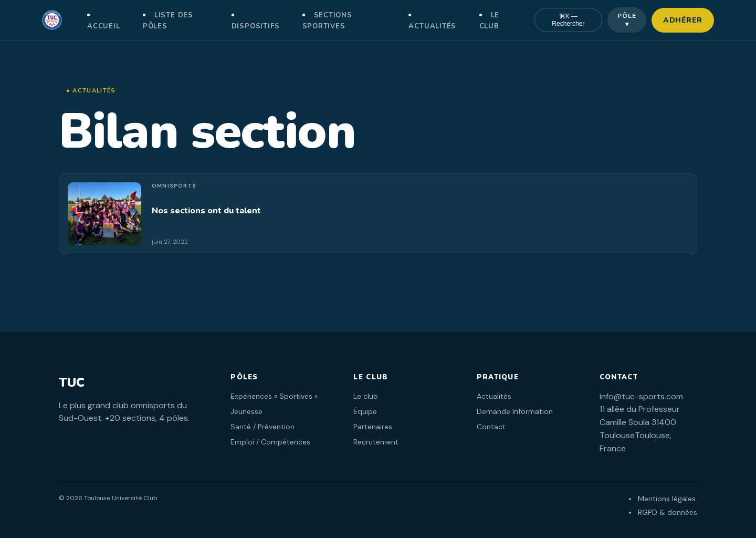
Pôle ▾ (627, 20)
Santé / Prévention (262, 427)
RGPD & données (668, 512)
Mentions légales (667, 499)
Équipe (365, 411)
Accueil (103, 26)
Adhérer (683, 20)
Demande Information (515, 411)
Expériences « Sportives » (274, 396)
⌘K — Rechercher (568, 20)
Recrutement (376, 442)
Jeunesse (246, 411)
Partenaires (373, 427)
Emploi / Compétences (270, 442)
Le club (366, 396)
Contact (491, 427)
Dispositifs (256, 26)
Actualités (432, 26)
